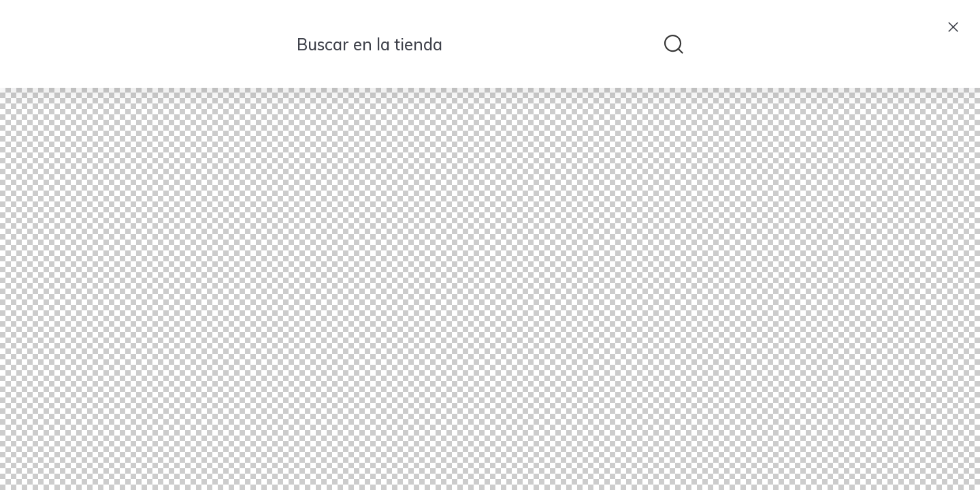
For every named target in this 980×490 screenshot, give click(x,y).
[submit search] (674, 44)
